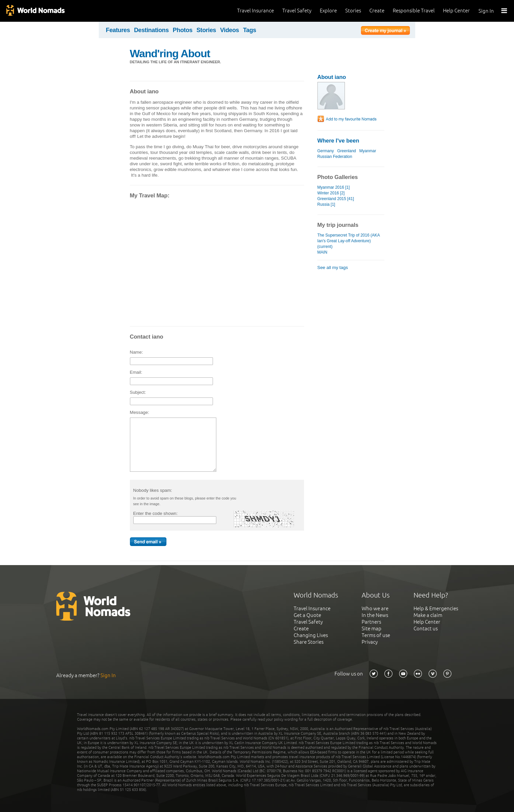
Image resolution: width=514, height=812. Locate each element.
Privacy (370, 642)
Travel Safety (297, 11)
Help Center (456, 11)
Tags (250, 30)
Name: (138, 352)
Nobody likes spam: (154, 490)
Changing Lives (311, 635)
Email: (138, 372)
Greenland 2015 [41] (336, 199)
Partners (371, 622)
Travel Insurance (255, 11)
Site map (372, 628)
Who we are (375, 608)
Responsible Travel (414, 11)
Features (118, 30)
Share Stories (309, 642)
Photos (183, 30)
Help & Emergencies (436, 608)
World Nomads (35, 11)
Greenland (347, 151)
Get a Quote (307, 615)
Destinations (151, 30)
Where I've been (338, 141)
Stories (353, 11)
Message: (141, 412)
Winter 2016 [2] (331, 193)
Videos (230, 30)
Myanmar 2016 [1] (334, 187)
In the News (375, 615)
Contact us (426, 628)
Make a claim (428, 615)
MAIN (322, 252)
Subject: (139, 392)
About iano (332, 77)
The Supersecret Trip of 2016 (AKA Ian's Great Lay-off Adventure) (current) (349, 241)
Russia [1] (326, 204)
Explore (328, 11)
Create (377, 11)
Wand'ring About (170, 54)
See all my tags (333, 267)
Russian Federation (335, 157)
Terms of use (376, 635)
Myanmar (368, 151)
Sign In (486, 11)
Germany (326, 151)
